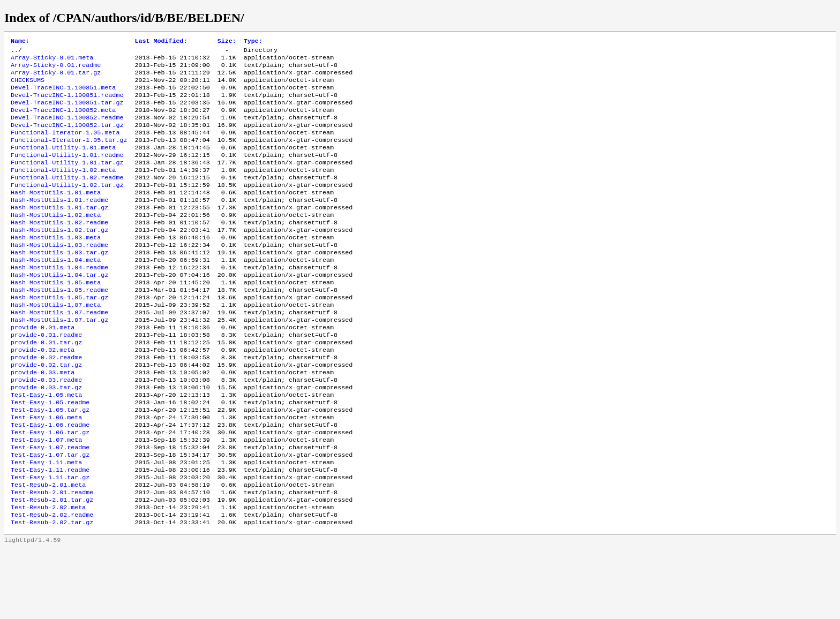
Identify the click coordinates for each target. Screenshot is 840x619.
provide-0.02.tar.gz (46, 412)
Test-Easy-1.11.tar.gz (50, 540)
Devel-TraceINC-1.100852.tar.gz (67, 138)
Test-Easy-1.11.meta (46, 523)
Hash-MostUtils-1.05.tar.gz (59, 335)
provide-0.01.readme (46, 378)
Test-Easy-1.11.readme (50, 532)
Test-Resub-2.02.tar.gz (52, 592)
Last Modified (161, 42)
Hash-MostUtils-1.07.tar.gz (59, 360)
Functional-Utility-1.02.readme (67, 198)
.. (14, 52)
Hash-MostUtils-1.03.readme (59, 275)
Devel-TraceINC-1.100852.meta (63, 120)
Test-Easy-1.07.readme (50, 506)
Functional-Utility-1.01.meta (63, 163)
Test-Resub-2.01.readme (52, 557)
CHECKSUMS (28, 86)
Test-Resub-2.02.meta (48, 575)
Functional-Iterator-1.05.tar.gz (69, 155)
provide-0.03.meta (43, 420)
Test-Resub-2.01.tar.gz (52, 566)
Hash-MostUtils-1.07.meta (56, 343)
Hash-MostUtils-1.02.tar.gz (59, 258)
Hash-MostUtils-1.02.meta (56, 240)
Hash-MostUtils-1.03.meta (56, 266)
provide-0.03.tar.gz (46, 437)
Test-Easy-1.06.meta (46, 472)
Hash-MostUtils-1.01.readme (59, 223)
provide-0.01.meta (43, 369)
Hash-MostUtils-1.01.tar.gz (59, 232)
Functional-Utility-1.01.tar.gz (67, 180)
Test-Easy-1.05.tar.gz (50, 463)
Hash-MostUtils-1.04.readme (59, 300)
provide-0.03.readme (46, 429)
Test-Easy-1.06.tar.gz (50, 489)
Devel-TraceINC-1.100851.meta (63, 95)
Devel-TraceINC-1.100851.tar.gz (67, 112)
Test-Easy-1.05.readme (50, 455)
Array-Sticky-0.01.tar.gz (56, 78)
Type (253, 42)
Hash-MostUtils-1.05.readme (59, 326)
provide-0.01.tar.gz (46, 386)
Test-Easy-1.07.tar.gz (50, 515)
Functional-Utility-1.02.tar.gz (67, 206)
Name (20, 42)
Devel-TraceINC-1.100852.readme (67, 129)
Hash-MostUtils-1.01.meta (56, 215)
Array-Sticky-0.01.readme (56, 69)
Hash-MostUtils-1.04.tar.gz (59, 309)
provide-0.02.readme (46, 403)
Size (227, 42)
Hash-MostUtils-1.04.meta (56, 292)
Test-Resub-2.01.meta (48, 549)
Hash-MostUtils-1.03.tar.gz (59, 283)
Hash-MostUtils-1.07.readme (59, 352)
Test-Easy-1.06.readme (50, 480)
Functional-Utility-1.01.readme (67, 172)
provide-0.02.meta (43, 395)
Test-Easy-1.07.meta (46, 497)
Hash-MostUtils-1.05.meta (56, 318)
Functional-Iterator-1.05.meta (65, 146)
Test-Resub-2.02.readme (52, 583)
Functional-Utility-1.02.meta (63, 189)
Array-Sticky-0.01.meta (52, 61)
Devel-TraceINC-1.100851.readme (67, 103)
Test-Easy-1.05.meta (46, 446)
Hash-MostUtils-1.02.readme (59, 249)
